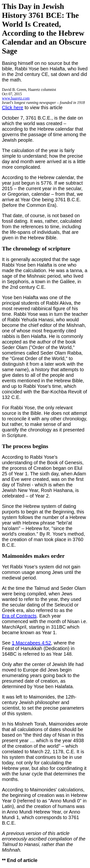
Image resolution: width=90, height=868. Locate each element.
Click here (13, 108)
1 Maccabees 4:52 (31, 643)
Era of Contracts (19, 616)
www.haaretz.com (16, 98)
